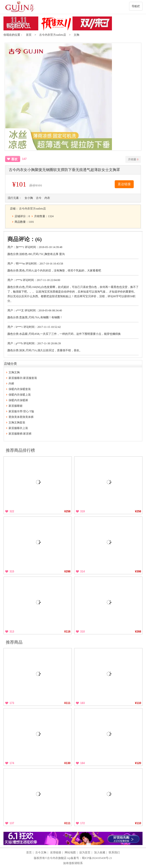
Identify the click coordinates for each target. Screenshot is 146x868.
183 (83, 703)
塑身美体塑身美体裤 (21, 417)
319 (83, 511)
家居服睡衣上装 (18, 428)
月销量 (133, 159)
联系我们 (114, 852)
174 (12, 763)
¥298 (67, 571)
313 (12, 632)
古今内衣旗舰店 (57, 858)
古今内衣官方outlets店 (53, 35)
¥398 (138, 571)
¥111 (67, 703)
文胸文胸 (14, 372)
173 (12, 703)
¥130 (67, 763)
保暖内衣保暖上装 (20, 395)
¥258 (67, 511)
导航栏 (136, 6)
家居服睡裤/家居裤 (20, 434)
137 (12, 823)
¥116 (67, 632)
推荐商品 (14, 642)
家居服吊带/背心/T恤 (21, 411)
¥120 (138, 763)
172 (83, 823)
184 (83, 763)
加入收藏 (100, 852)
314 (83, 571)
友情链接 (56, 852)
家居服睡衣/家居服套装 (23, 378)
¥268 (138, 632)
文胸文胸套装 (17, 423)
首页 (29, 35)
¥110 (138, 703)
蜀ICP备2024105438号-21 (97, 858)
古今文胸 (41, 852)
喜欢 (14, 159)
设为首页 (85, 852)
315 (12, 571)
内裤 (11, 384)
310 (83, 632)
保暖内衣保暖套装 (20, 389)
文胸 (76, 35)
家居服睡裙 (16, 406)
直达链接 (124, 184)
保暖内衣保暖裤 (18, 400)
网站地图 (70, 852)
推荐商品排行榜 (20, 450)
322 (12, 511)
